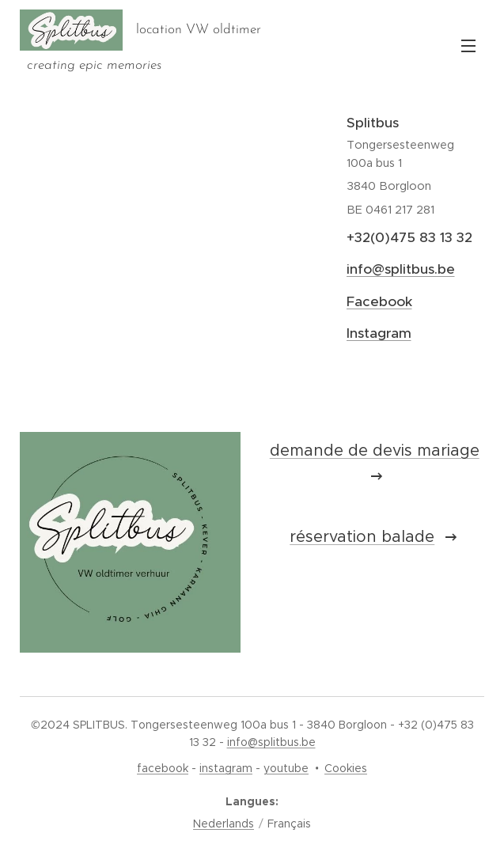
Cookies (346, 768)
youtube (286, 768)
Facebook (379, 301)
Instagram (379, 333)
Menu (468, 46)
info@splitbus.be (401, 269)
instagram (226, 768)
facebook (163, 768)
